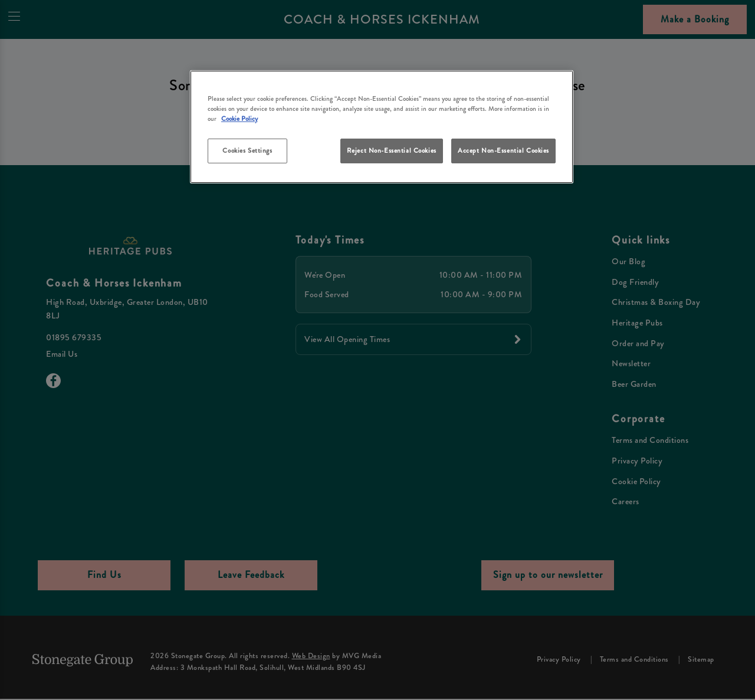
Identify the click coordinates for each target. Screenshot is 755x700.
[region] (382, 127)
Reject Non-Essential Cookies (392, 150)
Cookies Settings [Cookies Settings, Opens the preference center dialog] (247, 150)
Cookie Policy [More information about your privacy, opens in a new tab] (239, 119)
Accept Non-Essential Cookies (503, 150)
